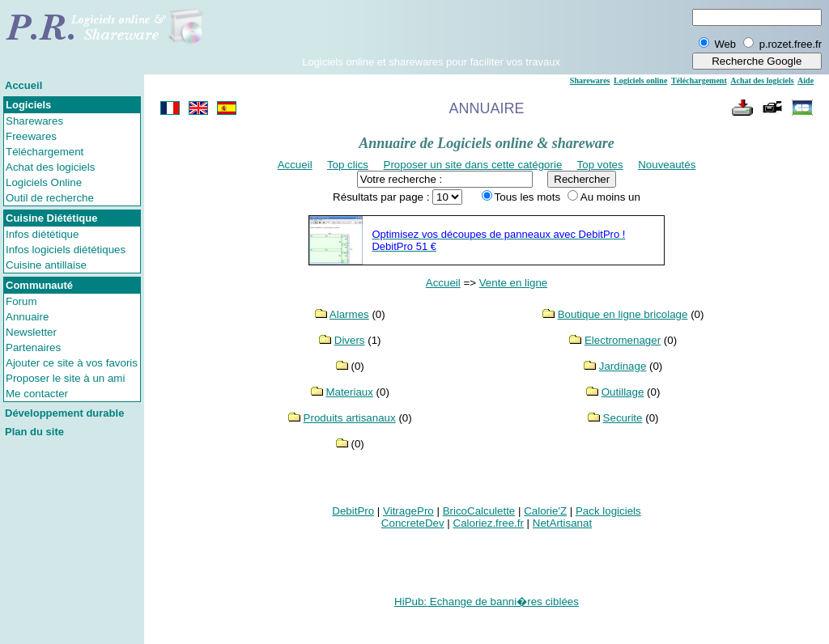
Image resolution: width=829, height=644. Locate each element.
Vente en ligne (514, 283)
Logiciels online (640, 80)
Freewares (31, 136)
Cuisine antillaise (46, 265)
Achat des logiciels (50, 167)
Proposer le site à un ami (65, 378)
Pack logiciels (608, 511)
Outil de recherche (50, 198)
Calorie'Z (545, 511)
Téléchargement (45, 152)
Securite (623, 418)
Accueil (23, 85)
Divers (350, 340)
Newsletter (31, 332)
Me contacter (37, 394)
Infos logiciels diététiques (66, 250)
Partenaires (33, 347)
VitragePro (408, 511)
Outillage (623, 392)
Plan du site (34, 432)
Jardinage (623, 366)
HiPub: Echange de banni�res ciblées (487, 602)
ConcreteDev (413, 523)
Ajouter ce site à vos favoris (72, 363)
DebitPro (353, 511)
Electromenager (623, 340)
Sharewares (34, 121)
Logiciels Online (44, 182)
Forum (21, 301)
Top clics (348, 165)
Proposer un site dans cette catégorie (473, 165)
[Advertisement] (432, 32)
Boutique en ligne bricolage (623, 314)
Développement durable (64, 413)
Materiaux (349, 392)
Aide (806, 80)
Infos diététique (42, 234)
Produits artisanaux (350, 418)
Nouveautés (667, 165)
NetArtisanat (562, 523)
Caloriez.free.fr (489, 523)
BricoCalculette (479, 511)
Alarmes (349, 314)
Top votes (600, 165)
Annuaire (27, 317)
